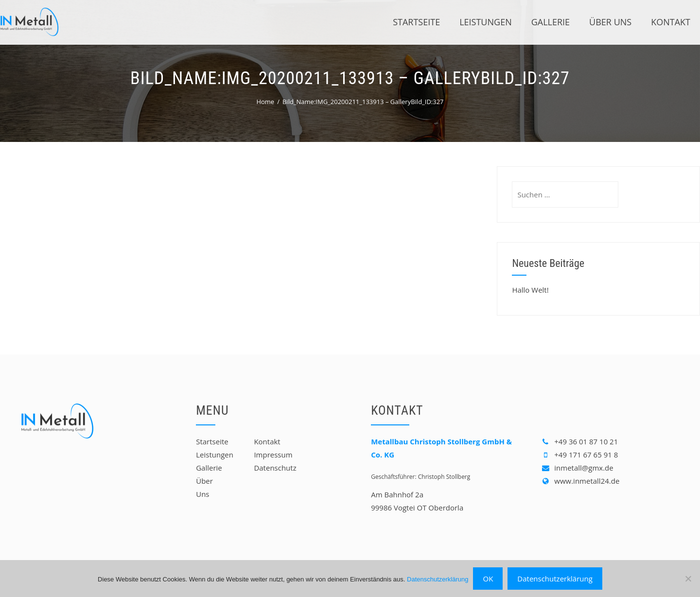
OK (488, 579)
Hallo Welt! (530, 290)
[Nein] (688, 579)
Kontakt (671, 22)
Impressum (273, 455)
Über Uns (610, 22)
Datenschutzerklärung (437, 579)
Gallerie (551, 22)
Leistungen (486, 22)
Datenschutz (275, 468)
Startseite (416, 22)
